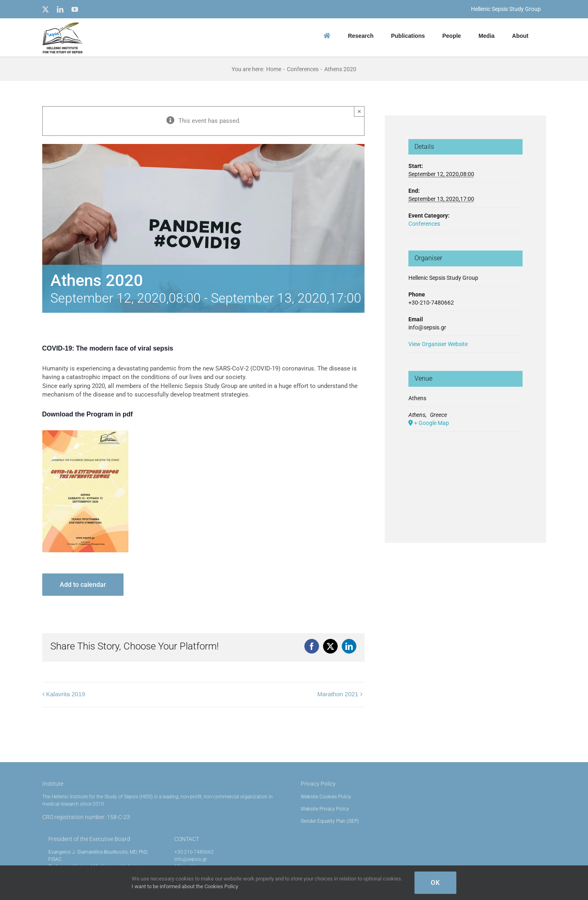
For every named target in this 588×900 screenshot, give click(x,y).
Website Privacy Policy (325, 809)
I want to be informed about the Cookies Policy (185, 886)
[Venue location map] (465, 474)
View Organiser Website (438, 344)
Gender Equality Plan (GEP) (330, 821)
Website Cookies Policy (326, 797)
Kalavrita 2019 (66, 694)
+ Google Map (432, 423)
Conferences (424, 224)
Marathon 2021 (338, 694)
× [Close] (359, 111)
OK (435, 883)
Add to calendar (83, 585)
